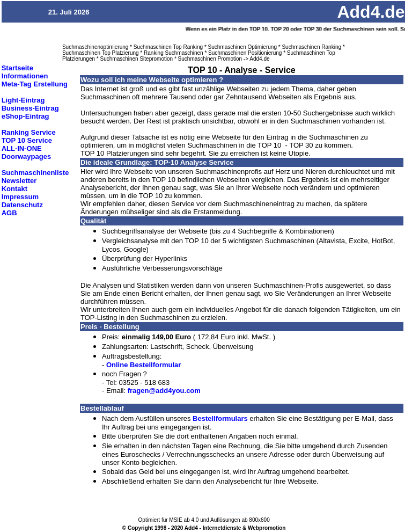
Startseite (17, 68)
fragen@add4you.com (164, 391)
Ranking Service (29, 132)
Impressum (20, 197)
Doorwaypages (26, 156)
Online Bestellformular (144, 365)
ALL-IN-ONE (22, 148)
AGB (9, 213)
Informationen (25, 76)
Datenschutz (22, 205)
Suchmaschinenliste (35, 173)
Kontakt (14, 189)
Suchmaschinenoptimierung (235, 512)
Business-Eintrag (30, 108)
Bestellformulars (220, 418)
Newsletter (19, 181)
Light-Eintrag (23, 100)
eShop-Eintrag (25, 116)
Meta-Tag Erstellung (35, 84)
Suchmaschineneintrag (250, 512)
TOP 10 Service (27, 140)
